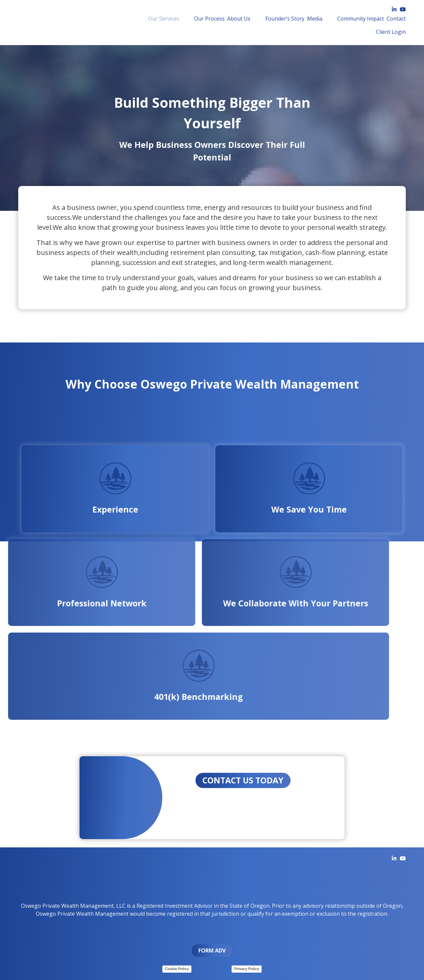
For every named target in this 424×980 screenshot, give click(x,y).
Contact (364, 19)
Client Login (391, 19)
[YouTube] (403, 9)
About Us (226, 19)
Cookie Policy (177, 967)
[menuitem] (160, 19)
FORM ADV (212, 949)
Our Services (160, 19)
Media (292, 19)
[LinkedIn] (394, 9)
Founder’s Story (262, 19)
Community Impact (328, 19)
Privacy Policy (247, 967)
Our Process (196, 19)
